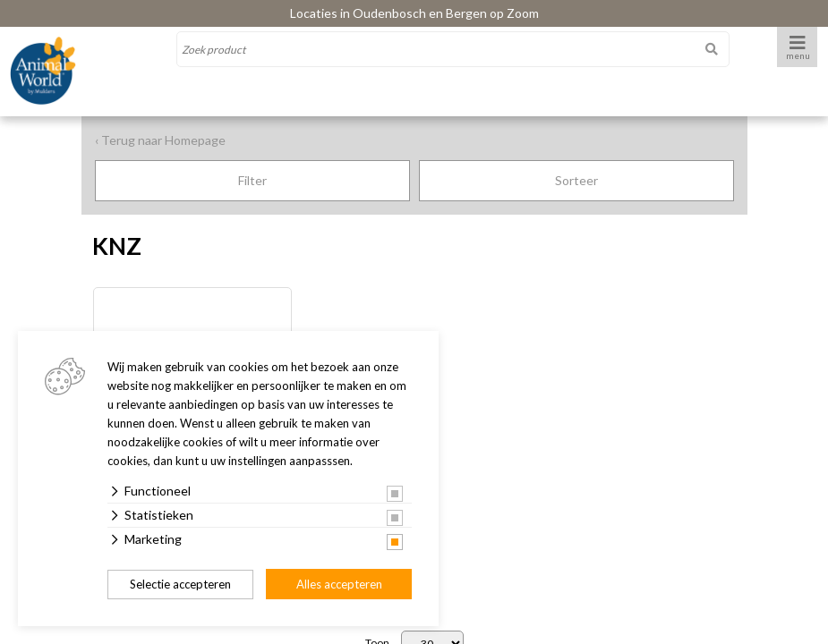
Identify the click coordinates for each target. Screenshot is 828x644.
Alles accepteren (339, 584)
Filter (252, 180)
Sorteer (576, 180)
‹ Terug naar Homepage (160, 140)
